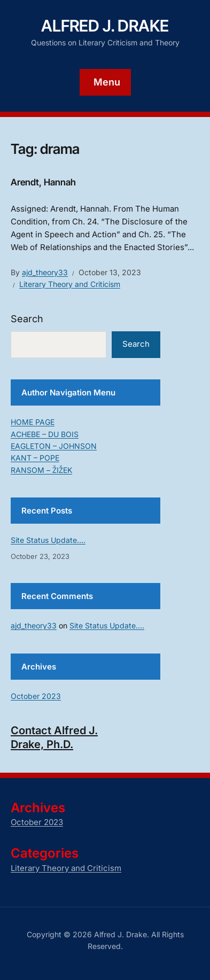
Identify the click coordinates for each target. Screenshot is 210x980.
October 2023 (36, 696)
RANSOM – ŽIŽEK (41, 470)
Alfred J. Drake (105, 26)
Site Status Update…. (48, 540)
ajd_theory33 (45, 272)
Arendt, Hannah (43, 182)
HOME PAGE (33, 422)
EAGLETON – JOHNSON (54, 446)
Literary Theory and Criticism (70, 284)
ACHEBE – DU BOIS (45, 434)
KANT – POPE (35, 458)
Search (27, 319)
